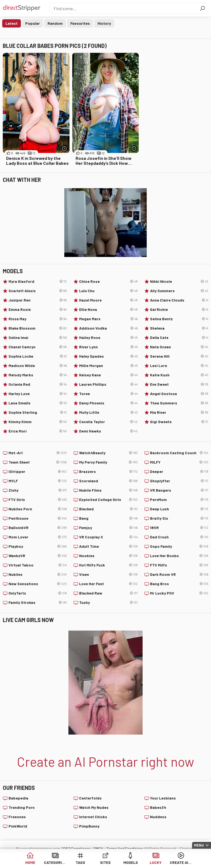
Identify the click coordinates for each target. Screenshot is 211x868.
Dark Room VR (179, 574)
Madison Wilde (38, 366)
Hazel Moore (108, 300)
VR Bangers (179, 490)
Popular (33, 23)
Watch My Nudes (94, 807)
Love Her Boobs (179, 556)
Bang (108, 518)
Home (30, 862)
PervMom (179, 500)
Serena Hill (179, 356)
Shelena (179, 328)
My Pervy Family (108, 462)
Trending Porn (22, 807)
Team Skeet (38, 462)
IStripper (38, 472)
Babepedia (18, 798)
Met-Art (38, 453)
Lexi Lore (179, 366)
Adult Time (108, 546)
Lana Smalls (38, 403)
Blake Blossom (38, 328)
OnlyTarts (38, 593)
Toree (108, 394)
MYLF (38, 481)
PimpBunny (89, 826)
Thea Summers (179, 403)
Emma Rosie (38, 310)
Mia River (179, 412)
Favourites (80, 23)
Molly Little (108, 412)
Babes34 (158, 807)
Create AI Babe (181, 862)
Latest (12, 23)
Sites (105, 862)
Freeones (17, 817)
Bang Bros (179, 584)
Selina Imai (38, 338)
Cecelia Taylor (108, 422)
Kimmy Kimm (38, 422)
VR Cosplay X (108, 537)
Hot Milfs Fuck (108, 565)
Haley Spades (108, 356)
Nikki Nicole (179, 281)
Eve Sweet (179, 384)
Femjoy (108, 528)
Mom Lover (38, 537)
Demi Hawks (108, 431)
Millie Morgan (108, 366)
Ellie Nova (108, 310)
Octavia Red (38, 384)
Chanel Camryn (38, 347)
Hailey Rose (108, 338)
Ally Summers (179, 291)
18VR (179, 528)
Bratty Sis (179, 518)
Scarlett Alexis (38, 291)
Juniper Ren (38, 300)
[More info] (65, 148)
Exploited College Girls (108, 500)
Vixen (108, 574)
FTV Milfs (179, 565)
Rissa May (38, 319)
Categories (55, 862)
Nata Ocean (179, 347)
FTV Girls (38, 500)
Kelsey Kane (108, 375)
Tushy (108, 603)
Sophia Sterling (38, 412)
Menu (199, 845)
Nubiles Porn (38, 509)
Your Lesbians (163, 798)
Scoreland (108, 481)
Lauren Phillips (108, 384)
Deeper (179, 472)
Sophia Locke (38, 356)
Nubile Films (108, 490)
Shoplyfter (179, 481)
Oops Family (179, 546)
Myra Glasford (38, 281)
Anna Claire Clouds (179, 300)
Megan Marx (108, 319)
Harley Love (38, 394)
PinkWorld (18, 826)
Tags (80, 862)
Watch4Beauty (108, 453)
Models (131, 862)
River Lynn (108, 347)
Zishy (38, 490)
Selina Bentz (179, 319)
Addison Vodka (108, 328)
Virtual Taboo (38, 565)
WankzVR (38, 556)
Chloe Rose (108, 281)
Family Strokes (38, 603)
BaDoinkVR (38, 528)
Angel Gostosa (179, 394)
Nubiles (38, 574)
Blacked (108, 509)
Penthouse (38, 518)
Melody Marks (38, 375)
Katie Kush (179, 375)
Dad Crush (179, 537)
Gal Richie (179, 310)
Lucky (156, 862)
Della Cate (179, 338)
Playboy (38, 546)
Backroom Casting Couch (179, 453)
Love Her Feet (108, 584)
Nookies (108, 556)
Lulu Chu (108, 291)
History (104, 23)
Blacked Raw (108, 593)
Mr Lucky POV (179, 593)
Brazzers (108, 472)
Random (55, 23)
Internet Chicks (93, 817)
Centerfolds (90, 798)
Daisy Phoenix (108, 403)
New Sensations (38, 584)
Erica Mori (38, 431)
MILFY (179, 462)
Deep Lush (179, 509)
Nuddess (158, 817)
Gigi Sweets (179, 422)
